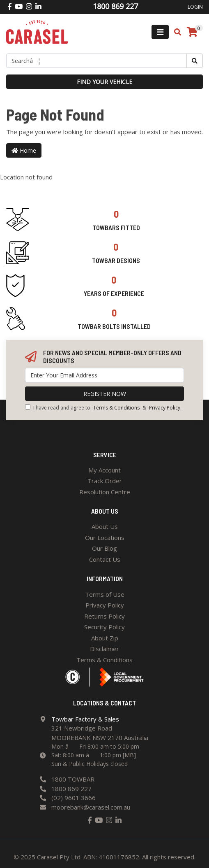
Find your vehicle (104, 82)
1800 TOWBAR (73, 779)
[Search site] (195, 61)
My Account (104, 470)
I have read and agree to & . (103, 408)
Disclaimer (104, 649)
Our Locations (105, 538)
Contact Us (105, 559)
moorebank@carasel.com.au (91, 807)
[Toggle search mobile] (175, 32)
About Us (105, 526)
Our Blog (104, 548)
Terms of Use (105, 594)
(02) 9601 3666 (73, 798)
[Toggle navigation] (160, 32)
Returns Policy (104, 616)
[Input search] (96, 61)
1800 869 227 (71, 789)
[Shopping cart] (192, 32)
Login (195, 7)
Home (24, 150)
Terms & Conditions (116, 408)
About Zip (105, 638)
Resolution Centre (105, 492)
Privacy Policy (165, 408)
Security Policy (104, 627)
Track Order (105, 481)
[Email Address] (104, 375)
